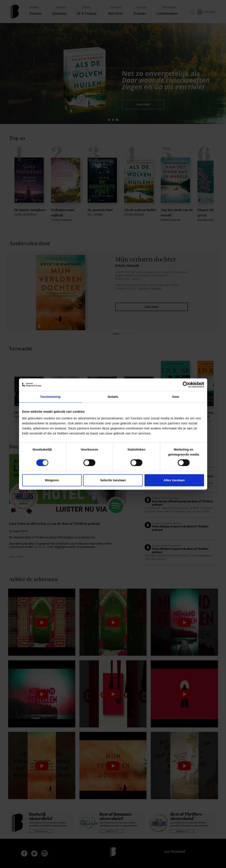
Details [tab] (113, 397)
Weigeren (52, 480)
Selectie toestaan (113, 480)
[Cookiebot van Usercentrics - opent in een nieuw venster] (186, 385)
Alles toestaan (174, 480)
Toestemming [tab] (50, 397)
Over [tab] (176, 397)
